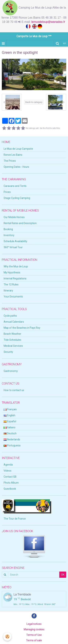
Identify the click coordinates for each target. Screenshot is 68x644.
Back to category (34, 102)
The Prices (10, 161)
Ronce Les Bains (13, 155)
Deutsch (10, 433)
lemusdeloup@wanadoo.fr (49, 22)
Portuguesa (12, 445)
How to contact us (14, 390)
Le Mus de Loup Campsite (18, 149)
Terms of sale (34, 640)
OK (63, 575)
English (9, 415)
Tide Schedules (12, 340)
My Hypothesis (12, 272)
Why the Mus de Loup (16, 266)
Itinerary (8, 291)
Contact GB (10, 477)
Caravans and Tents (15, 186)
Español (10, 421)
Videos (8, 471)
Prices (7, 192)
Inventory (9, 235)
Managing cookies (34, 629)
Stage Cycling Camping (17, 198)
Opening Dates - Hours (16, 167)
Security (8, 352)
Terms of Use (34, 635)
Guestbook (10, 489)
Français (10, 409)
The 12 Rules (11, 284)
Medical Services (13, 346)
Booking (8, 229)
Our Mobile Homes (14, 217)
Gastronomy (11, 371)
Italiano (10, 427)
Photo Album (11, 483)
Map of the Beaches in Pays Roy (22, 328)
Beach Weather (12, 334)
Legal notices (34, 624)
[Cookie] (7, 637)
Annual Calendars (14, 322)
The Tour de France (15, 519)
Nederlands (12, 439)
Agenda (8, 465)
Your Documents (13, 297)
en (65, 43)
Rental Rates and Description (20, 223)
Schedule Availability (15, 241)
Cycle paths (10, 316)
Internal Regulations (15, 278)
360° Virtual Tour (13, 247)
